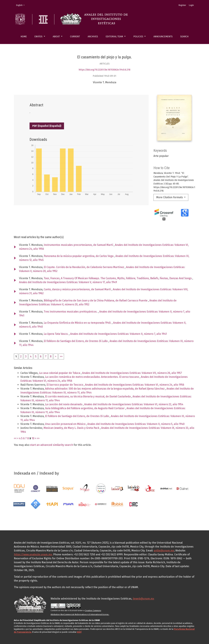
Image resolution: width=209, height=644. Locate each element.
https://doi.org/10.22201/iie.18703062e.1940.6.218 (104, 70)
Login (191, 5)
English (21, 5)
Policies (139, 37)
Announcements (163, 37)
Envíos (39, 37)
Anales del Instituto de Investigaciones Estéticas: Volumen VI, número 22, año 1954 (134, 404)
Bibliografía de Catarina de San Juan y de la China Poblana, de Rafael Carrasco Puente (96, 300)
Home (24, 37)
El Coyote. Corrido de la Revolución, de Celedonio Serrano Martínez (84, 267)
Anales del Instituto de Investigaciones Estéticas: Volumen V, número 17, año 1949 (68, 282)
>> (61, 356)
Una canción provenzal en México (66, 424)
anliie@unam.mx (164, 551)
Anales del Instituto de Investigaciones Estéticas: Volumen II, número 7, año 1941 (118, 334)
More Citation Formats (170, 197)
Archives (93, 37)
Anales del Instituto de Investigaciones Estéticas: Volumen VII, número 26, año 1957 (132, 373)
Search (184, 37)
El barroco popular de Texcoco (65, 385)
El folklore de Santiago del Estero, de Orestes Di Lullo (76, 341)
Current (75, 37)
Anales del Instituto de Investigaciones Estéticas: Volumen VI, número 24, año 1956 (135, 385)
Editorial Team (115, 37)
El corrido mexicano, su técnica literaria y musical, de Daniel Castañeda (88, 396)
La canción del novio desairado (64, 404)
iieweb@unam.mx (143, 599)
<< (15, 438)
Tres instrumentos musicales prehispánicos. (71, 312)
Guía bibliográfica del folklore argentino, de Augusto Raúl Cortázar (85, 408)
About (57, 37)
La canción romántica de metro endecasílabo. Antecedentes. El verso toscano (92, 377)
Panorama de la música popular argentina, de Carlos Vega (79, 256)
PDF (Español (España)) (47, 126)
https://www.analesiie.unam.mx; (33, 554)
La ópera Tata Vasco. (56, 334)
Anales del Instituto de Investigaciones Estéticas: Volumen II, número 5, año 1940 (136, 424)
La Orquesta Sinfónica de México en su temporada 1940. (78, 323)
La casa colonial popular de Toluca (60, 373)
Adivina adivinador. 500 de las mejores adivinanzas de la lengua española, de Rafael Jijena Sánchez (105, 389)
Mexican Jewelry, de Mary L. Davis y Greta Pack (72, 428)
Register (182, 5)
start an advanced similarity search (52, 445)
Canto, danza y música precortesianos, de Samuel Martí (78, 289)
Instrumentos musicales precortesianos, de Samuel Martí (79, 245)
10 (33, 438)
